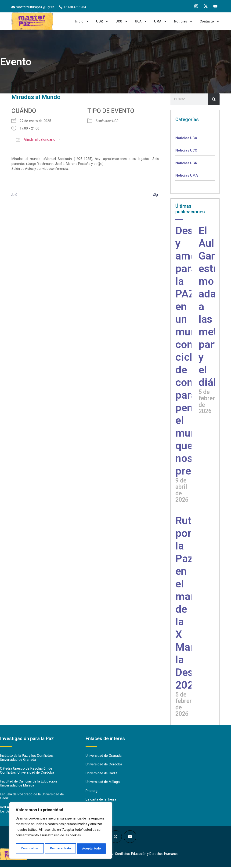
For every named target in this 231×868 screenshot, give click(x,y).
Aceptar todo (92, 849)
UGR (102, 21)
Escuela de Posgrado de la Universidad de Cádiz (32, 797)
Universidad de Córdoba (104, 765)
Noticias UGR (186, 163)
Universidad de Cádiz (101, 774)
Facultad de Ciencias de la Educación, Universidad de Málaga (29, 784)
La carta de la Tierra (101, 800)
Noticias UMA (187, 175)
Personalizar (30, 849)
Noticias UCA (186, 138)
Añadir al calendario (36, 139)
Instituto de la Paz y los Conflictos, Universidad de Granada (27, 758)
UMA (161, 21)
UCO (122, 21)
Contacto (210, 21)
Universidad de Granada (104, 756)
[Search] (214, 99)
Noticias (183, 21)
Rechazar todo (61, 849)
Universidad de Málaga (103, 783)
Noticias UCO (186, 150)
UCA (141, 21)
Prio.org (92, 791)
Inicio (82, 21)
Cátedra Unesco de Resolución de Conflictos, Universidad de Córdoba (27, 771)
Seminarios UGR (107, 121)
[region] (61, 831)
